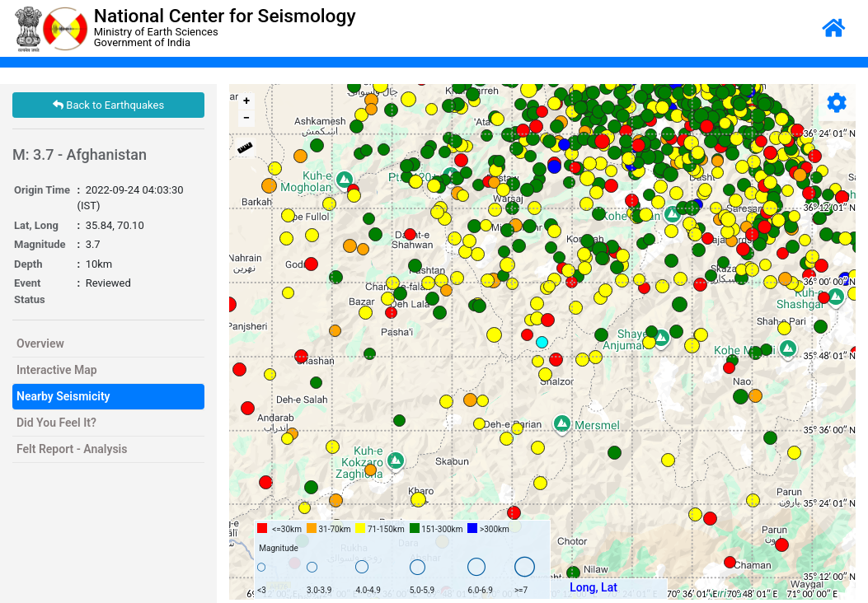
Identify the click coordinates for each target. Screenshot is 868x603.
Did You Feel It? (56, 423)
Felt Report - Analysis (72, 449)
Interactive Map (57, 370)
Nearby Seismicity (63, 396)
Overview (40, 344)
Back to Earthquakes (108, 105)
